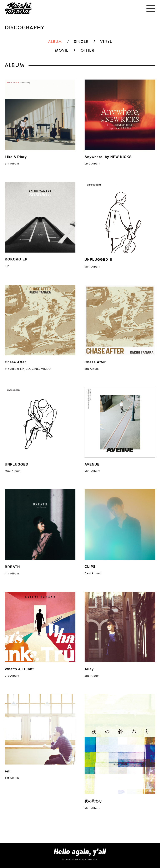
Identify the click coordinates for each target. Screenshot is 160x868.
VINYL (106, 41)
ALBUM (55, 42)
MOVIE (62, 50)
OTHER (88, 50)
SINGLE (81, 42)
